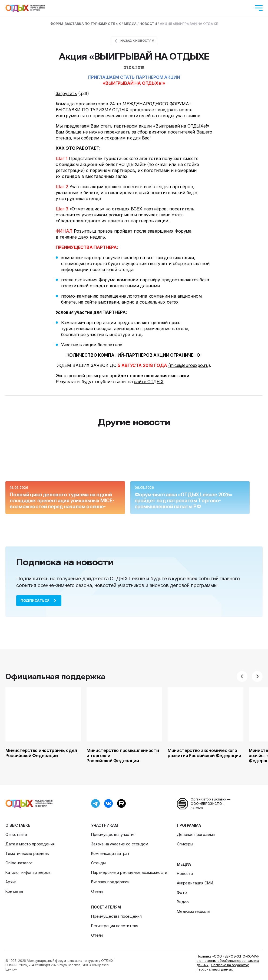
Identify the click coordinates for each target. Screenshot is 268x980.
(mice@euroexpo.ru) (189, 365)
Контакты (14, 891)
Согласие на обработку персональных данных (223, 967)
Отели (97, 891)
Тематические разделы (27, 853)
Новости (185, 873)
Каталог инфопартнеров (28, 872)
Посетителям (106, 907)
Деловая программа (196, 834)
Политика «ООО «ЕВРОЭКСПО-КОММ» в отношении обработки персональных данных (228, 961)
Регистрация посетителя (115, 926)
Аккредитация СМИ (195, 883)
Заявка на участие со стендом (120, 844)
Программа (189, 825)
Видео (183, 902)
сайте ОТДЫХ (149, 382)
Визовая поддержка (110, 882)
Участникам (105, 825)
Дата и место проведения (30, 844)
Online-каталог (19, 863)
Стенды (98, 863)
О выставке (18, 825)
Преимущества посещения (116, 916)
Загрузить (66, 93)
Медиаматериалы (193, 911)
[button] (242, 676)
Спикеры (185, 844)
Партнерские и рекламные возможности (129, 872)
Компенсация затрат (110, 853)
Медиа (184, 864)
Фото (182, 892)
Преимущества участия (113, 834)
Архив (11, 882)
